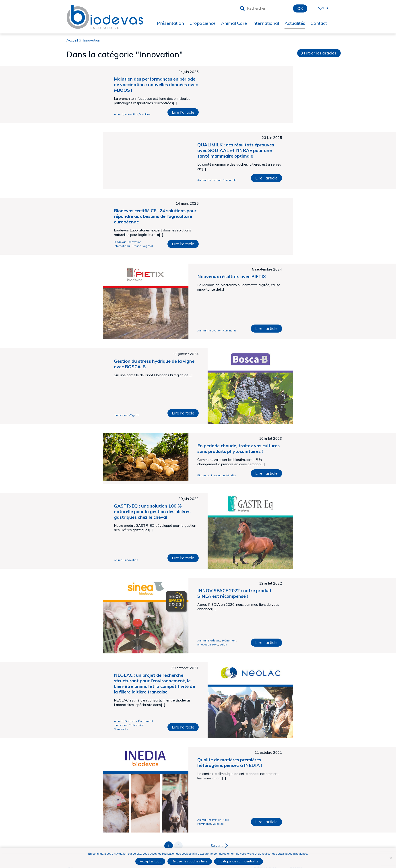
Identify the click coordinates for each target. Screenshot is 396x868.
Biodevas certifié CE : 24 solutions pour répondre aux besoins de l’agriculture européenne (155, 216)
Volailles (145, 114)
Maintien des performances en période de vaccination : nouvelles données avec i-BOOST (156, 84)
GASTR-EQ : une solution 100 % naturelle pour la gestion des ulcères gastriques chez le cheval (152, 511)
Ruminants (230, 180)
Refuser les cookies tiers (190, 861)
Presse (136, 246)
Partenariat (136, 725)
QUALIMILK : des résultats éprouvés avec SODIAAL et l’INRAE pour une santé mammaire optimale (236, 150)
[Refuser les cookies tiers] (390, 858)
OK (300, 8)
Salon (223, 644)
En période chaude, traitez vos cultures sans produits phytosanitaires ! (238, 448)
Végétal (148, 246)
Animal (119, 114)
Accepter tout (150, 861)
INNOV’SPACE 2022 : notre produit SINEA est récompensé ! (234, 593)
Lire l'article (183, 112)
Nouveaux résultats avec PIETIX (232, 276)
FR (326, 8)
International (122, 246)
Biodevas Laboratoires (105, 8)
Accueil (72, 40)
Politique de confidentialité (238, 861)
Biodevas (120, 242)
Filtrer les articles (320, 53)
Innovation (131, 114)
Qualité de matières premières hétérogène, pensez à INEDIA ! (230, 762)
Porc (215, 644)
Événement (229, 640)
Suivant (217, 845)
